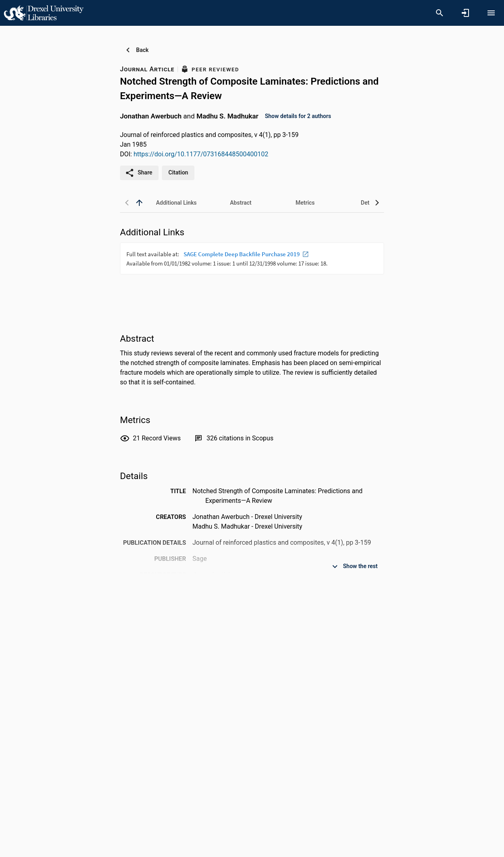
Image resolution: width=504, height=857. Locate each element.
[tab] (176, 203)
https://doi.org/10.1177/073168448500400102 (201, 154)
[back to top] (139, 203)
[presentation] (252, 273)
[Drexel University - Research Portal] (43, 12)
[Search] (440, 13)
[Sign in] (465, 13)
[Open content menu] (491, 13)
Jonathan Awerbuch (151, 116)
